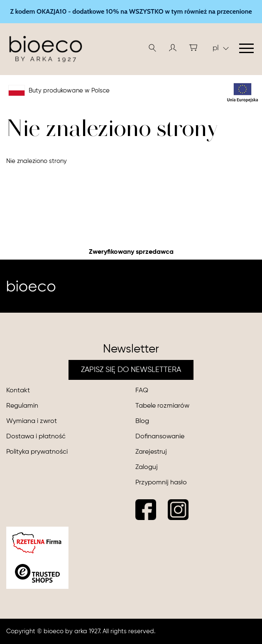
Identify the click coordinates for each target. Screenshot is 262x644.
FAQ (142, 391)
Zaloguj (147, 467)
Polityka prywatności (37, 452)
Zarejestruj (151, 452)
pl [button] (221, 48)
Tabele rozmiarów (162, 406)
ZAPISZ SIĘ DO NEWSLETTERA (131, 370)
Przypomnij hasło (161, 483)
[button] (173, 48)
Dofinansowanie (160, 437)
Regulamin (22, 406)
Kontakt (18, 391)
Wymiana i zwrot (32, 421)
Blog (142, 421)
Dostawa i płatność (36, 437)
